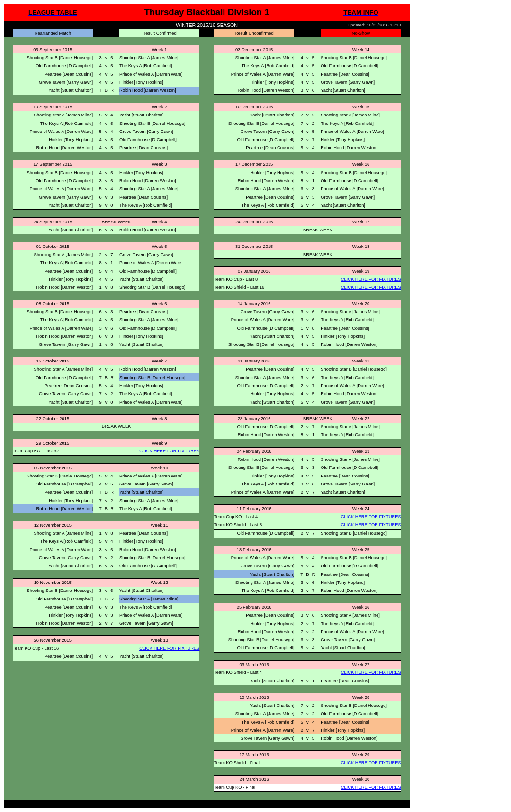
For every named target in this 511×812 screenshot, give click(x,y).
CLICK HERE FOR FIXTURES (371, 279)
